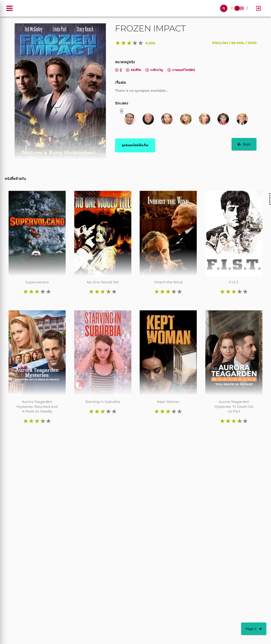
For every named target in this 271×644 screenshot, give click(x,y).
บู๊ (118, 70)
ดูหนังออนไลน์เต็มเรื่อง (135, 145)
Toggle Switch (237, 8)
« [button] (122, 111)
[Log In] (259, 8)
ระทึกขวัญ (154, 70)
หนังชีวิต (133, 70)
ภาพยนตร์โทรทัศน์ (181, 70)
